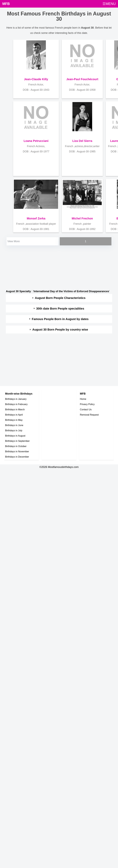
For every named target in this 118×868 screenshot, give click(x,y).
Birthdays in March (15, 409)
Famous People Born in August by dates (60, 319)
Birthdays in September (17, 441)
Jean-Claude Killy (36, 79)
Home (83, 399)
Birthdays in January (16, 399)
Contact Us (86, 409)
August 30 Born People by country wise (60, 330)
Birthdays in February (16, 404)
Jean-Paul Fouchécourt (82, 79)
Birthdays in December (17, 457)
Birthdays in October (16, 446)
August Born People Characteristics (60, 298)
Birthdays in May (14, 420)
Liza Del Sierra (82, 141)
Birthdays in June (14, 425)
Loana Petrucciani (36, 141)
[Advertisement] (56, 267)
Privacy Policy (87, 404)
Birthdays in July (14, 430)
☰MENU (109, 4)
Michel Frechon (82, 218)
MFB (6, 4)
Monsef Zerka (36, 218)
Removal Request (89, 415)
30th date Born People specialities (60, 309)
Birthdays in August (15, 436)
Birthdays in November (17, 451)
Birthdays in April (14, 415)
